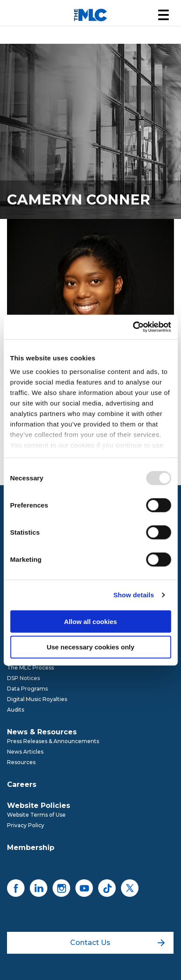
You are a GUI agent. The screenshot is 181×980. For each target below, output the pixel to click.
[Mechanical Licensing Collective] (90, 15)
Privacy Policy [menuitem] (26, 825)
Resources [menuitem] (21, 762)
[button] (163, 15)
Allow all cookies (90, 621)
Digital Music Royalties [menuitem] (37, 699)
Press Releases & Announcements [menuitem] (53, 741)
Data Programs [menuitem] (27, 689)
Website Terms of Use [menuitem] (36, 815)
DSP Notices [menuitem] (23, 678)
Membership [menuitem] (31, 848)
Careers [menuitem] (22, 784)
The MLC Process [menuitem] (30, 668)
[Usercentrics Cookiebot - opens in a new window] (133, 327)
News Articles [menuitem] (25, 752)
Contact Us (117, 943)
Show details (134, 595)
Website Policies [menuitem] (39, 806)
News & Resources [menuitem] (42, 732)
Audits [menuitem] (16, 710)
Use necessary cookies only (90, 647)
